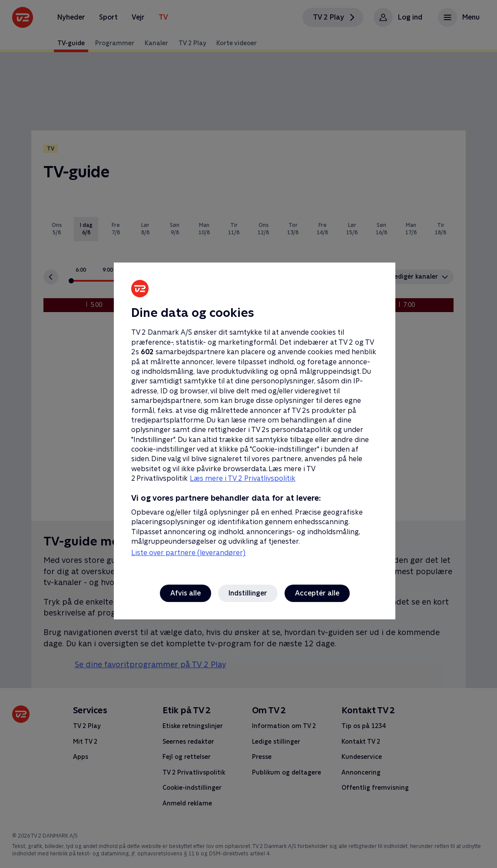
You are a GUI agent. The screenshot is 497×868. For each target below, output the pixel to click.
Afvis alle (186, 593)
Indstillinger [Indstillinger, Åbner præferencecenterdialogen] (248, 593)
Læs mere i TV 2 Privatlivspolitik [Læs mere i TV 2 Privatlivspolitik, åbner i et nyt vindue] (243, 478)
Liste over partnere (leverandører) (188, 553)
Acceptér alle (317, 593)
